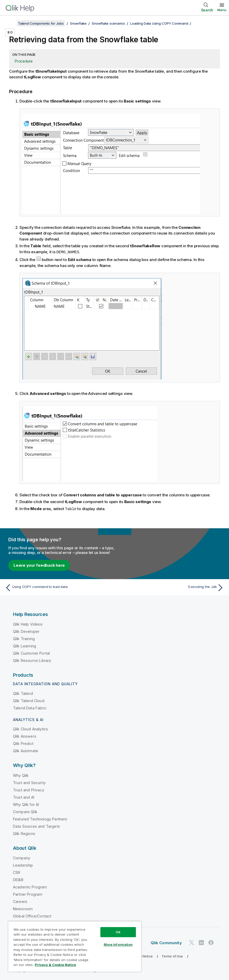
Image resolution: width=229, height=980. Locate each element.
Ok (118, 932)
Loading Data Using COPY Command (159, 23)
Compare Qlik (25, 811)
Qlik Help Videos (28, 624)
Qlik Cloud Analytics (30, 728)
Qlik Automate (26, 750)
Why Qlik (21, 775)
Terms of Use (172, 956)
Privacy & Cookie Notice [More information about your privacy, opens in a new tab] (55, 965)
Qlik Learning (25, 645)
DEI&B (18, 879)
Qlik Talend (23, 693)
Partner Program (28, 894)
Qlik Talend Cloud (29, 700)
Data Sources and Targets (36, 826)
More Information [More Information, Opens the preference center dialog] (118, 944)
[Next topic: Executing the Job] (171, 587)
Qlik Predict (23, 743)
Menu (222, 10)
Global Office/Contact (32, 916)
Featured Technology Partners (40, 818)
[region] (75, 946)
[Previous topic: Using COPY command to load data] (58, 587)
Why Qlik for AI (26, 804)
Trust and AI (24, 797)
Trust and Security (29, 782)
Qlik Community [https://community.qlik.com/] (166, 942)
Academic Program (30, 886)
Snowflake (78, 23)
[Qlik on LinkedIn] (201, 942)
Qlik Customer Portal (31, 653)
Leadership (23, 865)
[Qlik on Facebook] (211, 942)
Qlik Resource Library (32, 660)
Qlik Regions (24, 833)
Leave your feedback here (39, 565)
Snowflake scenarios (108, 23)
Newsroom (23, 908)
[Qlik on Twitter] (192, 942)
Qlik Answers (25, 736)
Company (22, 857)
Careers (20, 901)
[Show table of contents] (10, 23)
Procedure (24, 61)
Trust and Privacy (29, 789)
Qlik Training (24, 638)
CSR (17, 872)
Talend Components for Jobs (41, 23)
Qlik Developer (26, 631)
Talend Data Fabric (30, 707)
